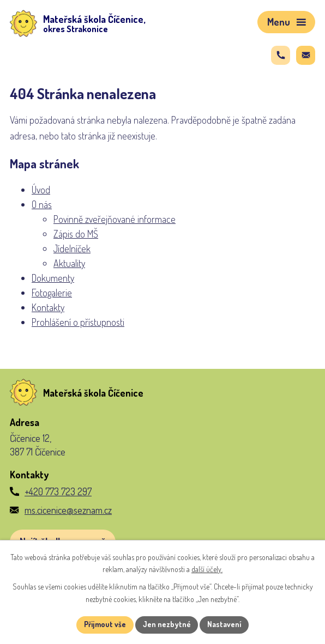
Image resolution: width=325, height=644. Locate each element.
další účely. (207, 570)
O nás (42, 204)
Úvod (41, 190)
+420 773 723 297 (58, 491)
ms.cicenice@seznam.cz (68, 510)
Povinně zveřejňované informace (115, 219)
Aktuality (69, 263)
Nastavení (225, 625)
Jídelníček (72, 248)
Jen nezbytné (167, 625)
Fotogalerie (52, 293)
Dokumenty (53, 278)
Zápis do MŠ (76, 234)
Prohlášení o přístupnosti (78, 322)
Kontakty (48, 307)
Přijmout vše (104, 625)
